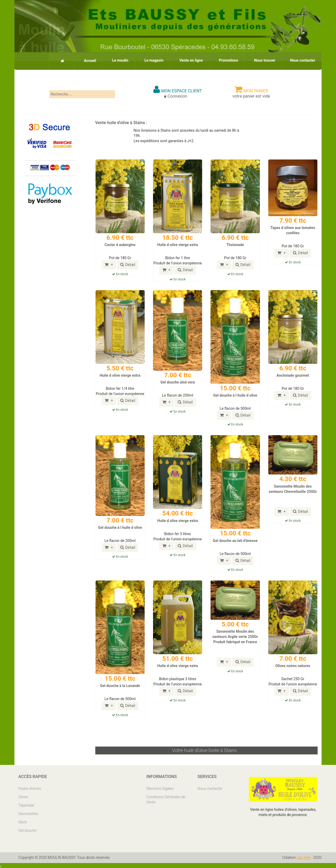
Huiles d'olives (30, 789)
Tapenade (26, 805)
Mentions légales (160, 789)
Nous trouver (264, 60)
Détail (128, 265)
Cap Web (304, 858)
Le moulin (117, 60)
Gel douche (27, 830)
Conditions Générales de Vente (166, 800)
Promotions (227, 60)
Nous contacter (302, 60)
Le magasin (151, 60)
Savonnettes (28, 814)
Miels (23, 822)
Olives (23, 797)
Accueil (86, 61)
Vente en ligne (189, 60)
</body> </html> (1, 866)
